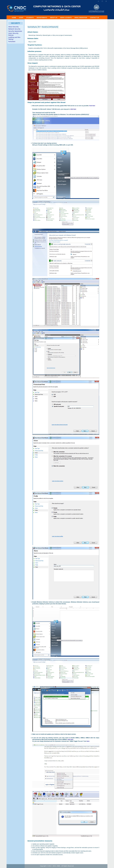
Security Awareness (15, 31)
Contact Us (94, 18)
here (88, 741)
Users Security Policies (13, 34)
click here (73, 109)
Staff (21, 18)
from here (92, 106)
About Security (14, 27)
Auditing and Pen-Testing (15, 38)
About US (54, 18)
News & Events (66, 18)
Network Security (14, 29)
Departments (42, 18)
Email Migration (81, 18)
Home (14, 18)
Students (30, 18)
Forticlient (12, 42)
